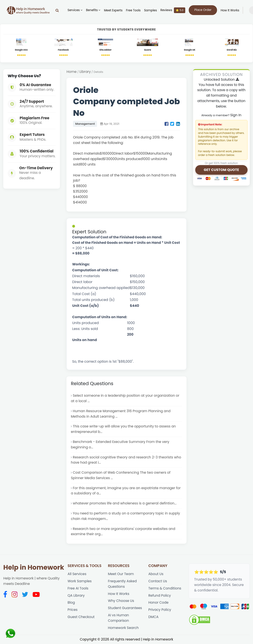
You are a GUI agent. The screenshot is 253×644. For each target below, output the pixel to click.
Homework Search (123, 628)
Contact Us (158, 581)
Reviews (173, 10)
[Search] (57, 10)
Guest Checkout (81, 617)
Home (71, 72)
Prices (73, 610)
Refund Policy (160, 595)
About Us (156, 574)
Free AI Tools (78, 588)
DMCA (154, 617)
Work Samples (80, 581)
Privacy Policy (160, 610)
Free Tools (133, 10)
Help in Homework (34, 567)
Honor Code (158, 602)
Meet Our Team (121, 574)
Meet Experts (113, 10)
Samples (150, 10)
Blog (71, 602)
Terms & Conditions (165, 588)
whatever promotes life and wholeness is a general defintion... (125, 503)
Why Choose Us (121, 601)
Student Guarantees (125, 608)
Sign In (236, 115)
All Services (77, 574)
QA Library (76, 595)
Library (85, 72)
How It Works (230, 10)
